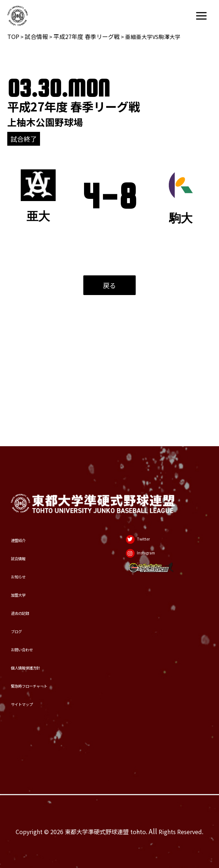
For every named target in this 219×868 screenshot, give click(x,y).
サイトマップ (34, 697)
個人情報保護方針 (41, 645)
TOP (13, 36)
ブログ (22, 594)
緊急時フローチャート (49, 671)
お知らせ (26, 516)
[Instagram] (147, 490)
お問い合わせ (34, 619)
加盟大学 (26, 542)
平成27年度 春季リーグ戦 (87, 36)
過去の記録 (30, 568)
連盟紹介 (26, 464)
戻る (109, 285)
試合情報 (36, 36)
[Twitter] (142, 468)
